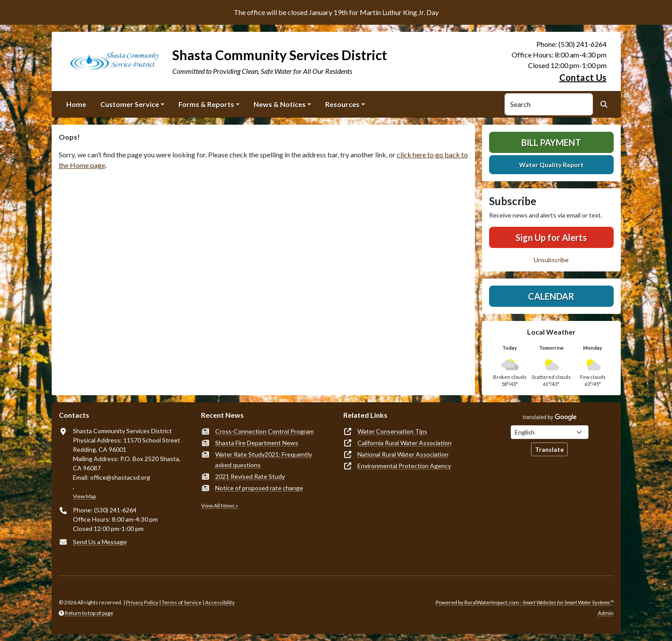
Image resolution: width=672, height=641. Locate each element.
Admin (606, 613)
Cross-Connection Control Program (264, 431)
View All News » (220, 506)
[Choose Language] (550, 432)
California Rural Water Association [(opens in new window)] (404, 443)
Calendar (551, 296)
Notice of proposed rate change (259, 488)
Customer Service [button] (130, 104)
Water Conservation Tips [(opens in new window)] (392, 431)
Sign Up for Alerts (551, 237)
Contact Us (583, 77)
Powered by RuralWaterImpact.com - (525, 602)
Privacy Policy (142, 602)
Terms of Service (182, 602)
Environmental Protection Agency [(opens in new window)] (404, 466)
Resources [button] (342, 104)
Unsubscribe (551, 260)
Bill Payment (551, 142)
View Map (84, 496)
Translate (549, 449)
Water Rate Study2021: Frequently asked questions (264, 460)
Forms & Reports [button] (206, 104)
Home (76, 104)
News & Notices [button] (280, 104)
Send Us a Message (100, 542)
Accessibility (220, 602)
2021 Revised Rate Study (250, 476)
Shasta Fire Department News (257, 443)
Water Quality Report (551, 165)
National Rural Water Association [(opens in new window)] (403, 454)
